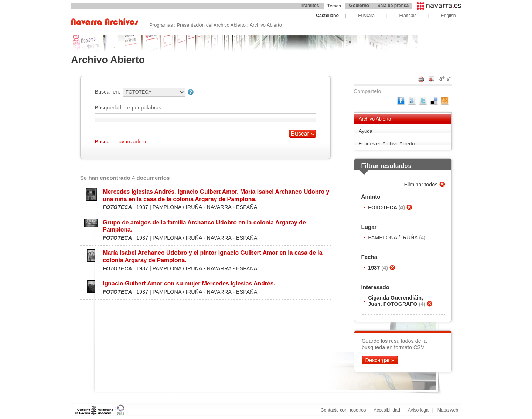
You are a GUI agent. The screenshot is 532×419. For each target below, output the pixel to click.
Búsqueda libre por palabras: (129, 108)
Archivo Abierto (375, 119)
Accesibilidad (387, 410)
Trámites (310, 6)
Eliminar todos (421, 185)
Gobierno (359, 6)
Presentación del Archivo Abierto (211, 25)
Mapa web (448, 410)
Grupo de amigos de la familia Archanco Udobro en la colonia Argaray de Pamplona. (204, 226)
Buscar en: (107, 92)
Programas (161, 25)
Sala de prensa (393, 6)
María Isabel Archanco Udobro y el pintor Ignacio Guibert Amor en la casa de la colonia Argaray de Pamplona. (212, 256)
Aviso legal (419, 410)
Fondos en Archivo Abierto (387, 144)
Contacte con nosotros (343, 410)
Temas (334, 6)
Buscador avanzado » (120, 142)
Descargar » (380, 360)
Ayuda (366, 131)
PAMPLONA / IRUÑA (393, 237)
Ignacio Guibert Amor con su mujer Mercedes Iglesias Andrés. (189, 283)
